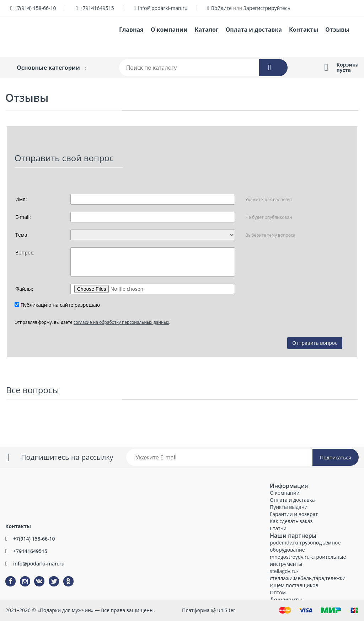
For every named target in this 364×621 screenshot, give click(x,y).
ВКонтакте (35, 576)
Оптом (278, 592)
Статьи (278, 528)
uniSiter (226, 610)
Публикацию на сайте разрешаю (60, 305)
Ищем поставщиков (294, 585)
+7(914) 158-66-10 (35, 8)
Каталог (207, 30)
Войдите (221, 8)
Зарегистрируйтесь (267, 8)
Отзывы (337, 30)
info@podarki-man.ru (163, 8)
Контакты (304, 30)
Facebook (6, 576)
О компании (169, 30)
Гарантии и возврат (294, 514)
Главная (131, 30)
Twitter (49, 576)
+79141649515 (97, 8)
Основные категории (48, 68)
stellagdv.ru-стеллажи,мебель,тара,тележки (308, 575)
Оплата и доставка (254, 30)
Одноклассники (65, 576)
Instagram (21, 576)
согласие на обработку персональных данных (121, 322)
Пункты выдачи (289, 507)
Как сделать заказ (291, 521)
